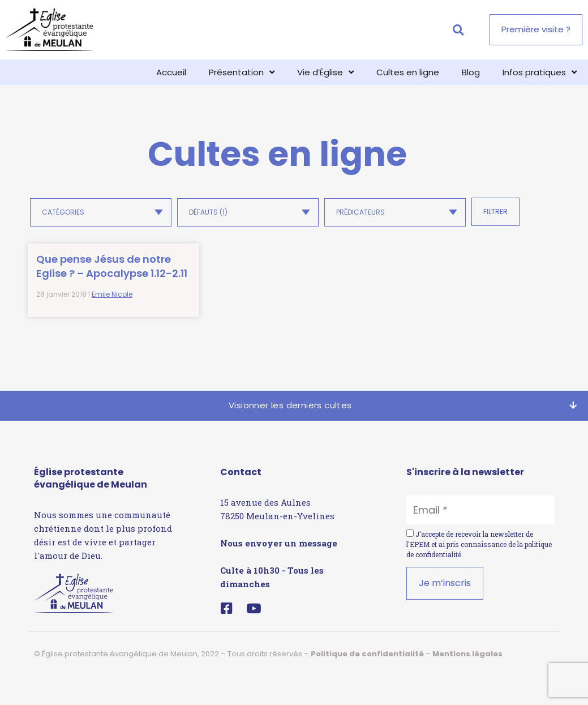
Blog (471, 72)
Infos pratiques (540, 72)
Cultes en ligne (408, 72)
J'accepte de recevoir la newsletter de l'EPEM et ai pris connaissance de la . (479, 572)
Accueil (171, 72)
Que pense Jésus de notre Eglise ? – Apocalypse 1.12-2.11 (83, 281)
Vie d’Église (325, 72)
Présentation (242, 72)
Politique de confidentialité (367, 682)
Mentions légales (467, 682)
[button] (458, 30)
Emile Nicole (112, 323)
